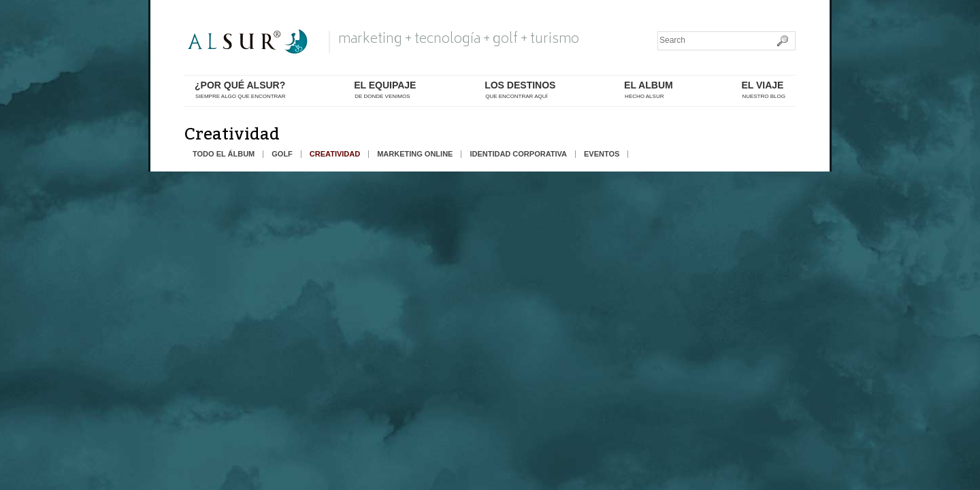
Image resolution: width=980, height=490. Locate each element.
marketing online (415, 154)
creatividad (335, 154)
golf (282, 154)
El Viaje (763, 90)
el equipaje (385, 90)
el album (649, 90)
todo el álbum (224, 154)
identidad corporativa (518, 154)
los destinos (520, 90)
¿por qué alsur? (240, 90)
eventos (602, 154)
